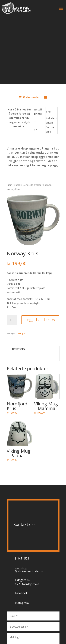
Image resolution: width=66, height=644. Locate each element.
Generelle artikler (32, 185)
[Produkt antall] (12, 320)
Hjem (9, 185)
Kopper (47, 185)
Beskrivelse (19, 349)
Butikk (17, 185)
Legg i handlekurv (40, 320)
